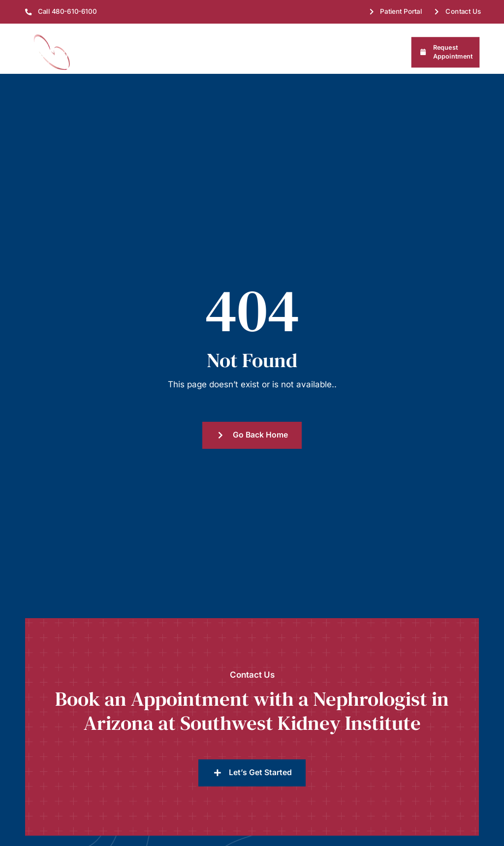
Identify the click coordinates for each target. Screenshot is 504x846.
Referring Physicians (353, 52)
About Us (115, 52)
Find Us (160, 52)
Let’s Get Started (260, 722)
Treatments (209, 52)
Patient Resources (274, 52)
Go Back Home (260, 385)
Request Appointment (453, 52)
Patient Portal (401, 11)
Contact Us (464, 11)
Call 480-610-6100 (67, 11)
